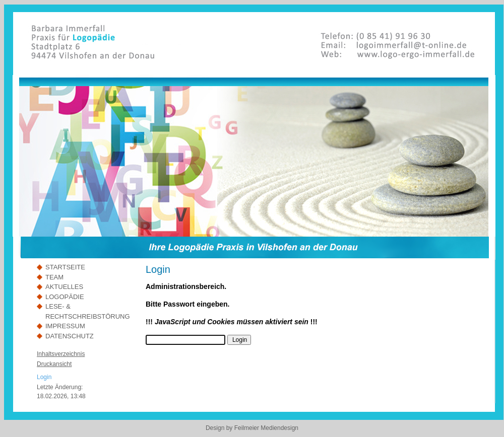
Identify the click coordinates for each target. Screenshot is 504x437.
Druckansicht (54, 364)
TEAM (54, 277)
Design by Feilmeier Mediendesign (252, 428)
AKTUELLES (64, 287)
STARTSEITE (65, 267)
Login (44, 377)
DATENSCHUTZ (70, 336)
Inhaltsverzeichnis (61, 354)
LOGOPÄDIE (65, 297)
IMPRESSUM (65, 326)
